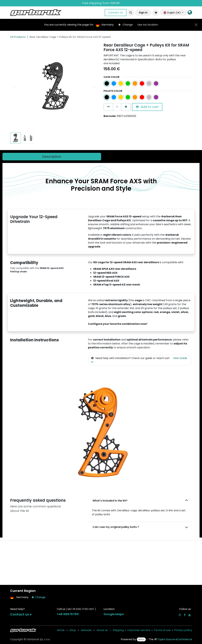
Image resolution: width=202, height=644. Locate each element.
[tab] (52, 157)
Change (126, 25)
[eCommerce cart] (156, 13)
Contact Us (116, 13)
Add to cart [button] (147, 107)
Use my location (148, 25)
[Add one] (126, 107)
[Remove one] (108, 107)
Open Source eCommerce (175, 639)
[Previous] (21, 434)
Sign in (143, 13)
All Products (18, 37)
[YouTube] (190, 615)
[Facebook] (185, 615)
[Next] (181, 434)
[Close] (196, 25)
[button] (131, 13)
